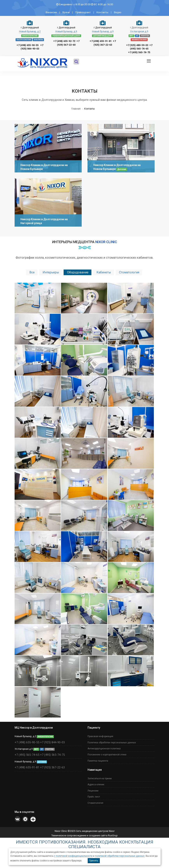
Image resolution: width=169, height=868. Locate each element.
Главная (76, 109)
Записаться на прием (100, 777)
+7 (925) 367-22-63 (52, 766)
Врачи (66, 12)
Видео (118, 12)
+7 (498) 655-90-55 (28, 45)
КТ (137, 36)
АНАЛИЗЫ (38, 40)
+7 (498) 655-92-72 (64, 41)
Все (32, 272)
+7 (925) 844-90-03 (52, 740)
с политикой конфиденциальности (73, 856)
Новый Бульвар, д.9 (66, 31)
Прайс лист (94, 795)
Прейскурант (83, 12)
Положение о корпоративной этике (107, 753)
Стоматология (129, 272)
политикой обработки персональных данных (120, 856)
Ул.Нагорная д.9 (139, 31)
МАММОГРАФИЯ (139, 40)
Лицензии (93, 789)
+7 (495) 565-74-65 (27, 753)
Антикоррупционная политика (104, 747)
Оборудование (78, 272)
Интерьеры (51, 272)
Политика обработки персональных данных (112, 741)
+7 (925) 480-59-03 (137, 45)
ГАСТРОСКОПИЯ (24, 40)
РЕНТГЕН (145, 36)
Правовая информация (100, 735)
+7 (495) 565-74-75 (139, 52)
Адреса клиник (96, 783)
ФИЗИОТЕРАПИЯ (30, 36)
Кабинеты (104, 272)
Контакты (102, 12)
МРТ (131, 36)
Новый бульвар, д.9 (103, 31)
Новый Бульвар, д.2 (30, 31)
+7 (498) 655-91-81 (101, 41)
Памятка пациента (98, 759)
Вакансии (51, 12)
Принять (94, 861)
